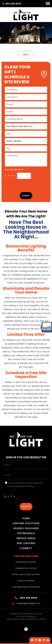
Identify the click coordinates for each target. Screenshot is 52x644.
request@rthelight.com (26, 603)
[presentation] (31, 185)
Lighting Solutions (26, 523)
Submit (26, 196)
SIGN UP (26, 506)
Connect (26, 548)
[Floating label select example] (26, 141)
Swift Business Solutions (33, 619)
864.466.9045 (12, 4)
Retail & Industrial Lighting (26, 574)
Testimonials (26, 533)
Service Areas (26, 538)
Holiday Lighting (26, 581)
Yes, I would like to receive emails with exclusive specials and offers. (25, 485)
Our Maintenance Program (26, 587)
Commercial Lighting (26, 568)
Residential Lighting (26, 562)
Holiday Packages (26, 528)
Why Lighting (26, 543)
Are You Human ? (14, 170)
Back (26, 55)
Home (26, 518)
